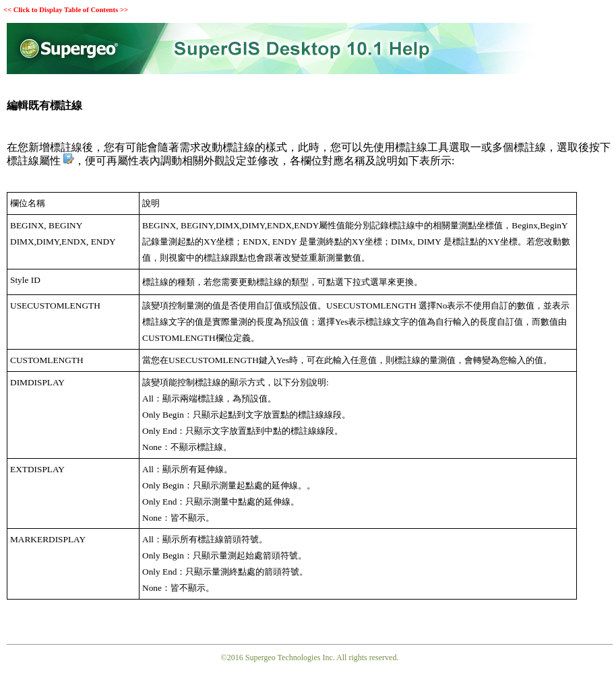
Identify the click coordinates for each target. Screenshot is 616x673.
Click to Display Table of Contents (66, 10)
